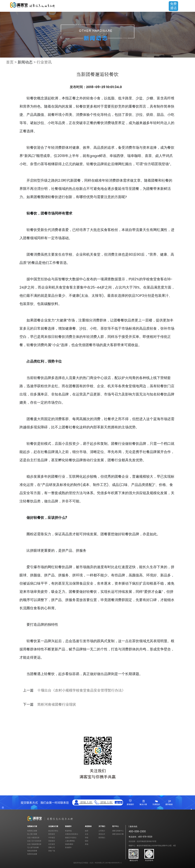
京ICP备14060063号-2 (113, 863)
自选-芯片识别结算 (34, 841)
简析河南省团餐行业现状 (57, 704)
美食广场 (52, 851)
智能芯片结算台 (71, 838)
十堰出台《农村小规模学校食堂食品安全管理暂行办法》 (81, 690)
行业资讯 (44, 62)
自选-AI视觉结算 (33, 838)
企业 (87, 834)
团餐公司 (52, 847)
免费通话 (173, 6)
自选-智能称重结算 (34, 844)
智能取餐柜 (69, 844)
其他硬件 (68, 847)
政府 (87, 831)
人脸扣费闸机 (70, 841)
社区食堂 (52, 844)
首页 (10, 62)
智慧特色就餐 (32, 854)
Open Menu (189, 6)
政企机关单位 (53, 831)
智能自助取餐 (32, 851)
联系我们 (102, 838)
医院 (87, 841)
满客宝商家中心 (118, 831)
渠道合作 (102, 834)
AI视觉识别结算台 (71, 834)
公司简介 (102, 831)
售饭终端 (68, 831)
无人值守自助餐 (33, 847)
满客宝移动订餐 (118, 834)
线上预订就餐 (32, 834)
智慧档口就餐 (32, 831)
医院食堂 (52, 834)
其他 (87, 844)
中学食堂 (52, 838)
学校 (87, 838)
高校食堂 (52, 841)
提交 (119, 802)
